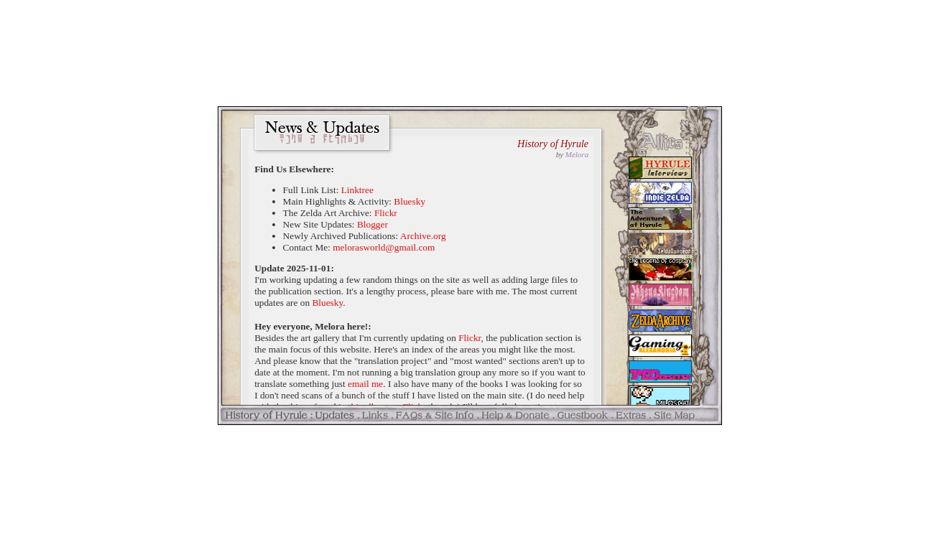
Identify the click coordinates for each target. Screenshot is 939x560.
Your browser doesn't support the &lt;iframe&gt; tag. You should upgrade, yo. (470, 266)
